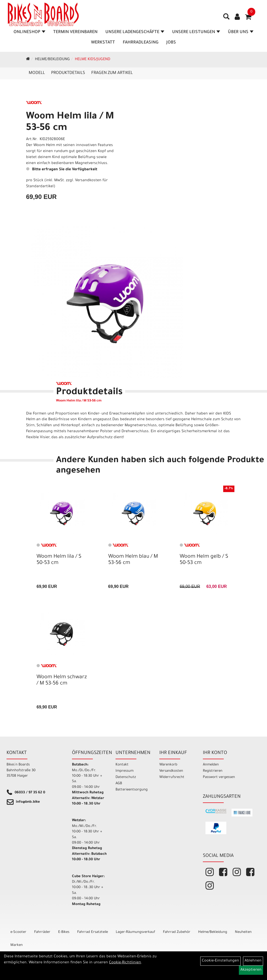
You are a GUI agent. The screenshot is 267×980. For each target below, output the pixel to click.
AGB (119, 784)
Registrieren (213, 771)
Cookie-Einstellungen (220, 961)
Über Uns (241, 32)
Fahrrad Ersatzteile (93, 932)
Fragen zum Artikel (112, 73)
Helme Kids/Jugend (93, 60)
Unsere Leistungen (196, 32)
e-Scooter (18, 932)
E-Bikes (64, 932)
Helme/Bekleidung (52, 60)
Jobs (171, 43)
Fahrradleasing (141, 43)
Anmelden (211, 765)
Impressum (125, 771)
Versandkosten (171, 771)
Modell (37, 73)
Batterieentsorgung (131, 790)
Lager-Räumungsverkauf (135, 932)
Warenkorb (168, 765)
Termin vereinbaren (75, 32)
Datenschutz (126, 777)
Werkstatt (103, 43)
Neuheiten (243, 932)
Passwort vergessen (219, 777)
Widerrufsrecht (172, 777)
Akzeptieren (251, 970)
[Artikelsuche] (226, 18)
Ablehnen (253, 961)
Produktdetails (68, 73)
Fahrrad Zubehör (177, 932)
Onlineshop (29, 32)
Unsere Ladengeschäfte (135, 32)
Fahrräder (42, 932)
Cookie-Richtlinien (125, 963)
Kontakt (122, 765)
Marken (17, 945)
